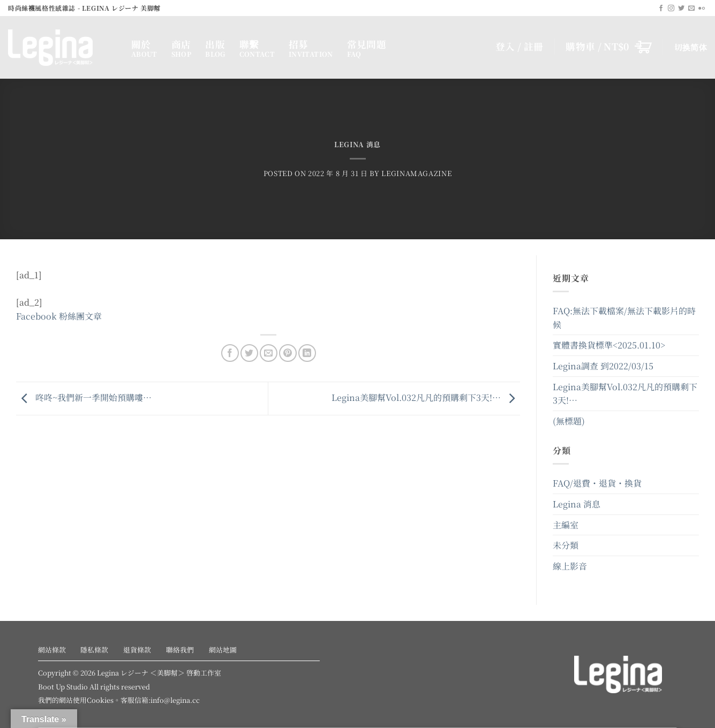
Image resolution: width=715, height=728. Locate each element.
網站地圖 (223, 650)
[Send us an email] (691, 9)
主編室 (566, 525)
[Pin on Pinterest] (288, 353)
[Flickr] (702, 9)
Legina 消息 (357, 144)
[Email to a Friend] (269, 353)
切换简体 (691, 47)
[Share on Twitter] (249, 353)
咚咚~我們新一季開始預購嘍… (84, 397)
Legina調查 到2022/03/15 (603, 366)
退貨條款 (137, 650)
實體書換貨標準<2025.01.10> (609, 345)
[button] (609, 47)
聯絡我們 (180, 650)
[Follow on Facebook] (661, 9)
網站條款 (52, 650)
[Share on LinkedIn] (307, 353)
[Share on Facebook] (230, 353)
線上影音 (570, 566)
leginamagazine (416, 173)
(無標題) (569, 421)
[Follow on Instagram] (671, 9)
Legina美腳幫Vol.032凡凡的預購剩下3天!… (426, 397)
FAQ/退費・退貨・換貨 (597, 483)
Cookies (100, 700)
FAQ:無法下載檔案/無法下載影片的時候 (624, 318)
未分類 (566, 545)
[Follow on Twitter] (681, 9)
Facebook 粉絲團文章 (59, 316)
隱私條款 (94, 650)
